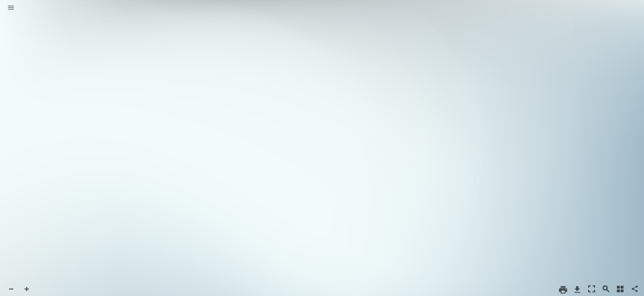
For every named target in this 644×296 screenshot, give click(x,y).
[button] (11, 8)
